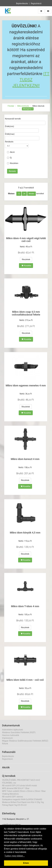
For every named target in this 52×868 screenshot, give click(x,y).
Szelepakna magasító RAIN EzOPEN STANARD (22, 799)
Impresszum (7, 738)
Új (9, 158)
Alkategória (28, 109)
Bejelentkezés (22, 3)
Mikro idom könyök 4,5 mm (25, 533)
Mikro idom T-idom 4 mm (25, 606)
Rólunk (5, 744)
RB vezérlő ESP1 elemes (12, 797)
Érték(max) (10, 134)
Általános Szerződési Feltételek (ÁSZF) (19, 732)
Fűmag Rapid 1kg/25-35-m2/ (14, 805)
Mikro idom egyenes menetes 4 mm (26, 385)
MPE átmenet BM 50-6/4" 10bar (16, 788)
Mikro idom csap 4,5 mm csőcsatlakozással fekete (26, 313)
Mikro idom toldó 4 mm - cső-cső (25, 680)
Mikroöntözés (23, 106)
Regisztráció (36, 3)
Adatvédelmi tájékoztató (13, 730)
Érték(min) (9, 126)
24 (24, 194)
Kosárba (26, 266)
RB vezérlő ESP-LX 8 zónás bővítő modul (19, 786)
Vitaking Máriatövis (10, 794)
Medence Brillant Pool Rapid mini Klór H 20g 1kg (23, 802)
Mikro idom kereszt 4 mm (25, 459)
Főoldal (11, 106)
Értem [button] (26, 863)
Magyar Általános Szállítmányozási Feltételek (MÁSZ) (25, 741)
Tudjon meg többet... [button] (15, 856)
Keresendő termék (13, 119)
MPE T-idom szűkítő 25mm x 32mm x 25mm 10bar (24, 791)
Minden (31, 194)
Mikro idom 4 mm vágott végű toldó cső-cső (26, 240)
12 (19, 194)
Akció (11, 152)
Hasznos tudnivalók (11, 735)
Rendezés (9, 142)
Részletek (26, 259)
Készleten (13, 163)
